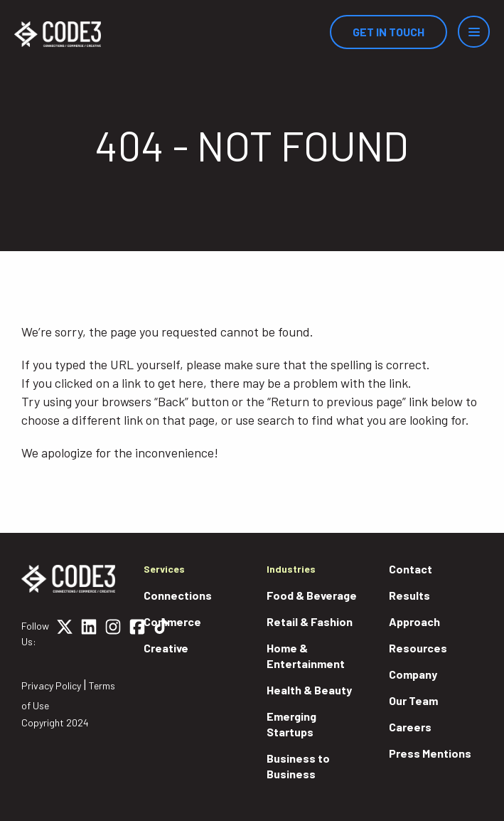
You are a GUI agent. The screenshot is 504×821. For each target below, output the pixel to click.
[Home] (58, 34)
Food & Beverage (312, 595)
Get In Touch (388, 32)
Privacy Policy (51, 685)
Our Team (413, 700)
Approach (414, 621)
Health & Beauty (309, 690)
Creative (166, 648)
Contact (411, 569)
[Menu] (474, 32)
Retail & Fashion (310, 621)
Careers (410, 727)
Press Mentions (430, 753)
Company (413, 674)
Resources (418, 648)
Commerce (172, 621)
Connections (178, 595)
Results (409, 595)
